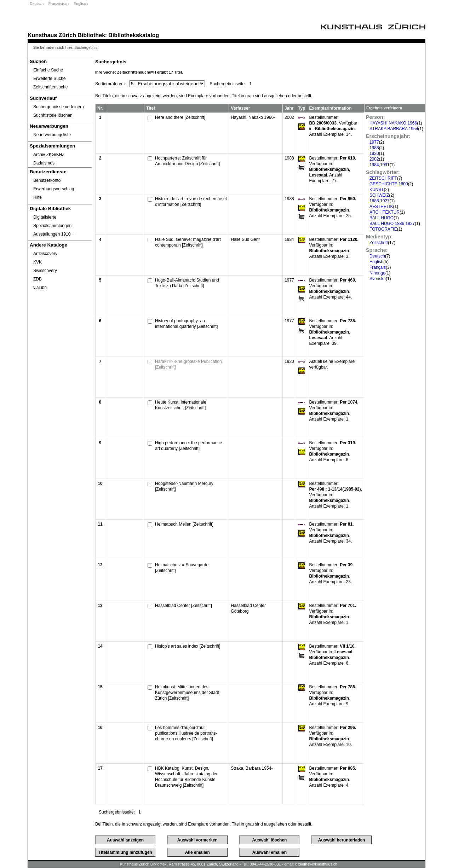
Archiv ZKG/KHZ (49, 155)
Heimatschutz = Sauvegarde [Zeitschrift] (182, 568)
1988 (374, 148)
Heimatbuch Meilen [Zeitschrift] (184, 524)
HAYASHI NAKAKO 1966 (393, 123)
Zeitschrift (379, 243)
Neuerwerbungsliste (52, 135)
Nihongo (377, 273)
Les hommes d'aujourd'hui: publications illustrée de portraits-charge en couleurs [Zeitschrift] (186, 733)
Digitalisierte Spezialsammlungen (52, 221)
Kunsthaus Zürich (52, 35)
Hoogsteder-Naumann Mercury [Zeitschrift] (184, 486)
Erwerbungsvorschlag (54, 189)
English (376, 262)
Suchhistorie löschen (53, 115)
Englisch (81, 4)
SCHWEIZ (379, 195)
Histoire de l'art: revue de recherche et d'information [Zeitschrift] (191, 202)
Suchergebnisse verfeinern (59, 107)
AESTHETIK (381, 207)
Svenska (378, 279)
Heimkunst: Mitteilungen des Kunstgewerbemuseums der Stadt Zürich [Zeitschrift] (187, 693)
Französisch (59, 4)
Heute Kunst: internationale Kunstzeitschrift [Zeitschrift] (181, 405)
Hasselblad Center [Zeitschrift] (184, 606)
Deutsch (37, 4)
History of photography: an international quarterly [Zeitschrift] (186, 324)
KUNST (377, 190)
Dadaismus (44, 163)
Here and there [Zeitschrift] (180, 117)
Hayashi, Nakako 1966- (253, 117)
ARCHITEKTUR (385, 212)
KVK (38, 262)
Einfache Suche (48, 70)
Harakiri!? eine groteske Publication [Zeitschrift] (188, 364)
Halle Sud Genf (245, 239)
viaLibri (40, 288)
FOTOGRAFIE (383, 229)
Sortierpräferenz (110, 84)
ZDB (38, 279)
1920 (374, 154)
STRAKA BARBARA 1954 (394, 129)
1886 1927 (380, 201)
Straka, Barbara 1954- (252, 768)
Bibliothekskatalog (134, 35)
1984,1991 (380, 165)
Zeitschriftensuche (50, 87)
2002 (374, 159)
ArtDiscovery (45, 254)
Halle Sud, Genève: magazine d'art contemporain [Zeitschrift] (188, 242)
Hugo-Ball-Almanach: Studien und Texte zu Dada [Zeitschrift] (187, 283)
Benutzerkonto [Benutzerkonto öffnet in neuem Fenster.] (47, 180)
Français (378, 267)
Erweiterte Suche (49, 79)
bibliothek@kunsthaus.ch (316, 864)
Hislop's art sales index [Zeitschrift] (188, 646)
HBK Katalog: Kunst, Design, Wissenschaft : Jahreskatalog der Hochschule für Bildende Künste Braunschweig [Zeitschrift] (186, 777)
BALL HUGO (382, 218)
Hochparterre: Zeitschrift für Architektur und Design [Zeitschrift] (187, 161)
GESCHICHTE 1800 (389, 184)
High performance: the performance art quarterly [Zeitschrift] (188, 446)
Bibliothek (91, 35)
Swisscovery (45, 271)
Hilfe (38, 197)
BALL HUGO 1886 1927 (392, 224)
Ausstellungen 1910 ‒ (54, 234)
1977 (374, 142)
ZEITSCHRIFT (383, 178)
